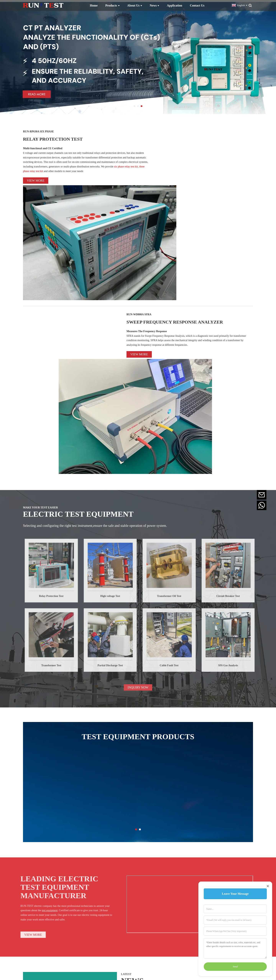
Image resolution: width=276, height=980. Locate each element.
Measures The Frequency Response (147, 236)
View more (36, 179)
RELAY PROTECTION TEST (73, 136)
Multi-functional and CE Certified (43, 146)
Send (235, 966)
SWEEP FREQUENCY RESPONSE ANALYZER (186, 221)
